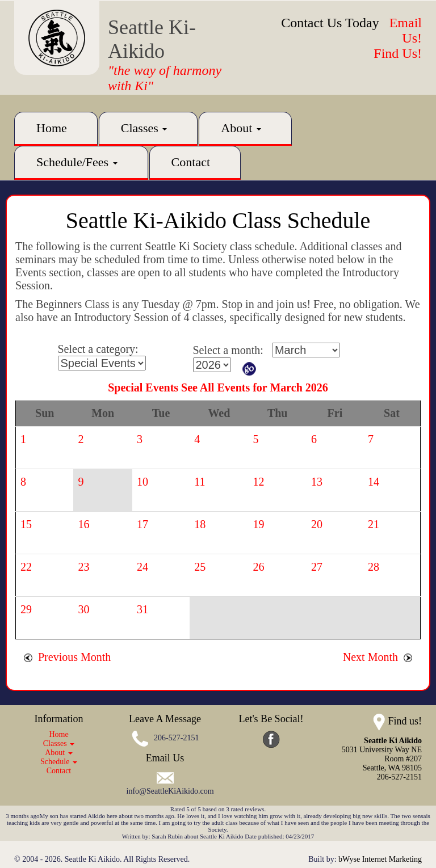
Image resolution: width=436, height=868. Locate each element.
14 (374, 482)
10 (142, 482)
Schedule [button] (59, 762)
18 (200, 524)
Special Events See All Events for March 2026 (218, 387)
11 (200, 482)
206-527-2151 (176, 738)
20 (317, 524)
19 (259, 524)
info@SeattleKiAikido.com (170, 791)
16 (83, 524)
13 (317, 482)
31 (142, 609)
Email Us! (406, 30)
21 (374, 524)
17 (142, 524)
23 (83, 567)
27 (317, 567)
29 (26, 609)
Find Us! (398, 53)
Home (52, 128)
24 (142, 567)
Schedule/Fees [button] (77, 162)
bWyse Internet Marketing (380, 859)
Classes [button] (144, 128)
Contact (191, 162)
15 (26, 524)
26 (259, 567)
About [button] (241, 128)
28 (374, 567)
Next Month (378, 657)
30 (83, 609)
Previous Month (67, 657)
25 (200, 567)
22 (26, 567)
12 (259, 482)
